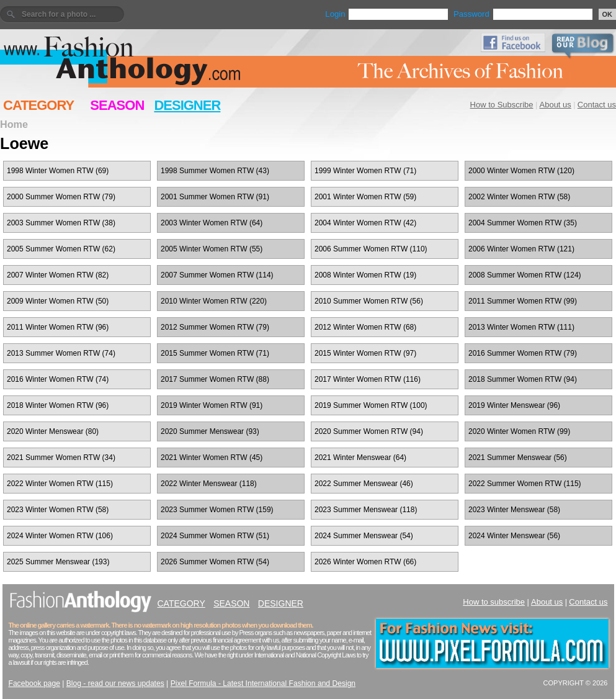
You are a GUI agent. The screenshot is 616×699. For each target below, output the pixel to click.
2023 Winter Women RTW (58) (58, 510)
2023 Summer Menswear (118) (366, 510)
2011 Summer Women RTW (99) (523, 301)
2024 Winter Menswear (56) (514, 536)
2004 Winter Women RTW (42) (365, 223)
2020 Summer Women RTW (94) (369, 431)
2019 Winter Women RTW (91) (212, 405)
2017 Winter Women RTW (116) (368, 379)
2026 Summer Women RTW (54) (215, 562)
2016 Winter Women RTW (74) (58, 379)
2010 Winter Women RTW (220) (214, 301)
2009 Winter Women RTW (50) (58, 301)
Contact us (597, 105)
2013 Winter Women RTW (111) (521, 327)
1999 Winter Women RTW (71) (365, 171)
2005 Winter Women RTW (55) (212, 249)
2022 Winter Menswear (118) (209, 484)
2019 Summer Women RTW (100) (371, 405)
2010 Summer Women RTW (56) (369, 301)
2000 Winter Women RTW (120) (521, 171)
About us (556, 105)
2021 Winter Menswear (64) (360, 458)
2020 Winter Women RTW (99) (519, 431)
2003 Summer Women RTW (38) (61, 223)
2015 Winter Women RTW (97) (365, 353)
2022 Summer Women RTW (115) (525, 484)
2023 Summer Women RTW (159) (217, 510)
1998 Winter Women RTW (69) (58, 171)
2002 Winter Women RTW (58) (519, 197)
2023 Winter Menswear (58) (514, 510)
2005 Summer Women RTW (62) (61, 249)
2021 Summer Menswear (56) (518, 458)
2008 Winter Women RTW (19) (365, 275)
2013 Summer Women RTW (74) (61, 353)
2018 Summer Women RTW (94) (523, 379)
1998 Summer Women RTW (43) (215, 171)
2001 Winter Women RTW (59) (365, 197)
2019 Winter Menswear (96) (514, 405)
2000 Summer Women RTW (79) (61, 197)
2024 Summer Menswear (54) (364, 536)
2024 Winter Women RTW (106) (60, 536)
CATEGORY (38, 105)
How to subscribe (494, 602)
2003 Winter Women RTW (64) (212, 223)
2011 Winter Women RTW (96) (58, 327)
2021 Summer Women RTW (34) (61, 458)
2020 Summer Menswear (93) (210, 431)
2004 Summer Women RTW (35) (523, 223)
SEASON (117, 105)
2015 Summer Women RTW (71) (215, 353)
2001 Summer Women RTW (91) (215, 197)
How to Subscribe (502, 105)
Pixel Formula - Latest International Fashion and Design (263, 683)
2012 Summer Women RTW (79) (215, 327)
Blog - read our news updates (115, 683)
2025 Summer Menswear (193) (58, 562)
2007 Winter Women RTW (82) (58, 275)
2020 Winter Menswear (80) (53, 431)
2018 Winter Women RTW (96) (58, 405)
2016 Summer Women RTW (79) (523, 353)
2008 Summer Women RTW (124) (525, 275)
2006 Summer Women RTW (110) (371, 249)
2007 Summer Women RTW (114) (217, 275)
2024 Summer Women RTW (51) (215, 536)
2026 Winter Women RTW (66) (365, 562)
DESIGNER (187, 105)
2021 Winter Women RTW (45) (212, 458)
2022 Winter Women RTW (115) (60, 484)
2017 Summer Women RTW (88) (215, 379)
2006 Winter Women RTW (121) (521, 249)
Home (14, 124)
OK (608, 14)
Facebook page (34, 683)
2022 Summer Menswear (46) (364, 484)
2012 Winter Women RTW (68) (365, 327)
